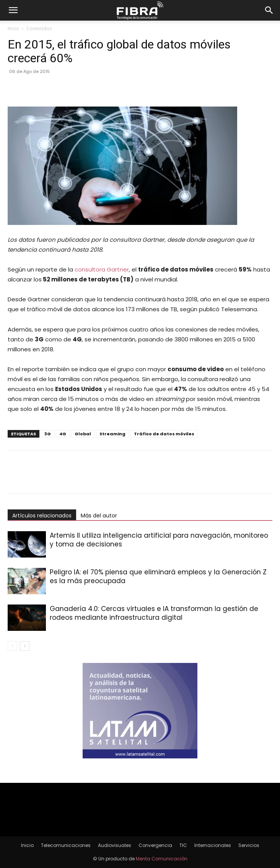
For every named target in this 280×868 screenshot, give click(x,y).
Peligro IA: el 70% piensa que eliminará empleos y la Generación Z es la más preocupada (158, 576)
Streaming (112, 434)
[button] (13, 10)
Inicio (13, 28)
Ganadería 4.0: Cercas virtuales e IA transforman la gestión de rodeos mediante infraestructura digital (154, 613)
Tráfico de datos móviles (164, 434)
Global (83, 434)
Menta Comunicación (162, 859)
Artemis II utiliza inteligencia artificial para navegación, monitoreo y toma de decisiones (159, 540)
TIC (183, 845)
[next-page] (25, 646)
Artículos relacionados (42, 516)
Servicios (249, 845)
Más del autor (99, 516)
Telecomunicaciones (66, 845)
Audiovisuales (115, 845)
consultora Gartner (102, 269)
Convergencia (155, 845)
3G (48, 434)
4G (63, 434)
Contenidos (39, 28)
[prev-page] (12, 646)
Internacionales (213, 845)
